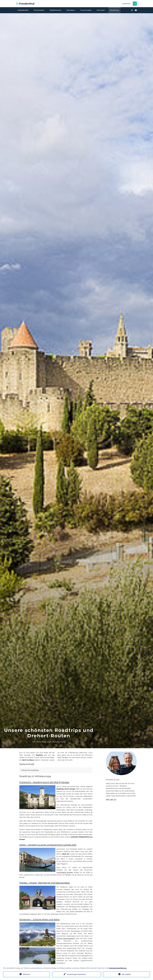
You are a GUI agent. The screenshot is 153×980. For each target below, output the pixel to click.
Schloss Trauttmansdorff (66, 938)
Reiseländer (23, 10)
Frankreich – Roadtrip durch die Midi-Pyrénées (44, 782)
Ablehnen (27, 974)
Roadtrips (114, 10)
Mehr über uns (111, 800)
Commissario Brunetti (65, 872)
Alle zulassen (126, 974)
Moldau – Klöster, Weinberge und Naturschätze (45, 883)
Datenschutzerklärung (118, 968)
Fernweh (101, 10)
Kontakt (126, 4)
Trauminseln (86, 10)
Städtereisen (56, 10)
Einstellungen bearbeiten (76, 974)
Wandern (71, 10)
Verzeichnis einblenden (31, 770)
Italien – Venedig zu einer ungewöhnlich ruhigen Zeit (48, 845)
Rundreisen (39, 10)
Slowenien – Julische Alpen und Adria (39, 919)
